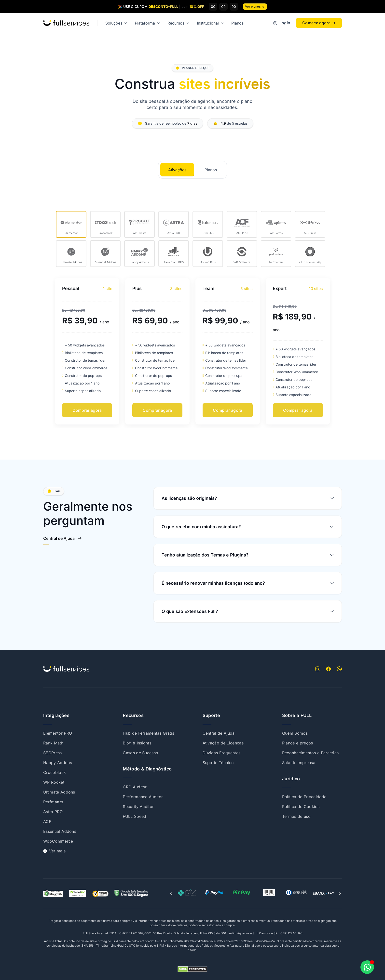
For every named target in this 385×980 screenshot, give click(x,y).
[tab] (177, 170)
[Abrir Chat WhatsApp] (367, 967)
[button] (171, 893)
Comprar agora (87, 410)
